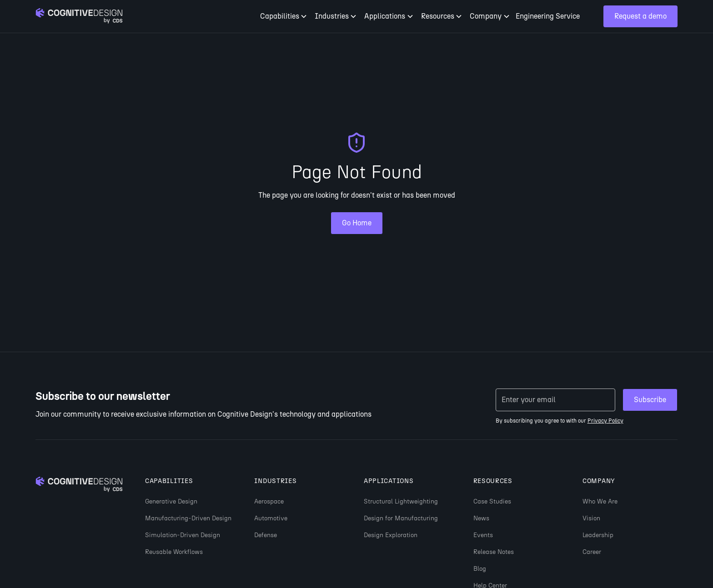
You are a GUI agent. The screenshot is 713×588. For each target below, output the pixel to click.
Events (483, 535)
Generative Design (171, 501)
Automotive (271, 518)
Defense (266, 535)
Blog (480, 569)
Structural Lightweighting (401, 501)
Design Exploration (391, 535)
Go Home (357, 223)
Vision (591, 518)
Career (592, 552)
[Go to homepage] (79, 16)
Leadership (598, 535)
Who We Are (600, 501)
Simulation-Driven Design (183, 535)
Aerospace (269, 501)
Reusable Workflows (174, 552)
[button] (284, 16)
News (481, 518)
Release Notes (494, 552)
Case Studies (492, 501)
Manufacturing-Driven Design (188, 518)
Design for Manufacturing (401, 518)
